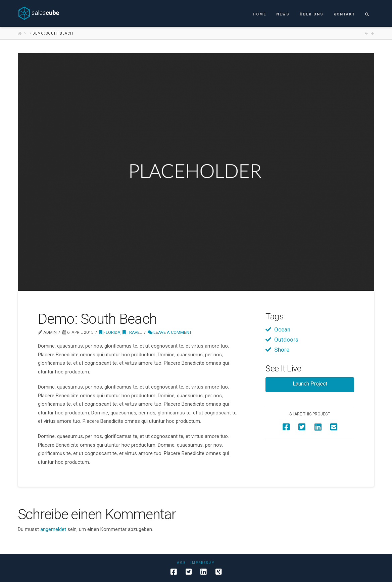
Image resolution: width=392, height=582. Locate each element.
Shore (282, 350)
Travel (132, 332)
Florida (110, 332)
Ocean (282, 329)
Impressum (203, 563)
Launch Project (310, 384)
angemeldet (53, 529)
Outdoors (286, 340)
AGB (182, 563)
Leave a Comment (170, 332)
